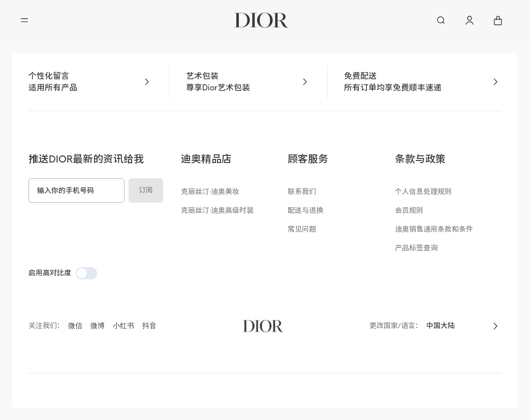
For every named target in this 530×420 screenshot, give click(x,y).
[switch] (86, 273)
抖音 (149, 326)
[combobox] (456, 326)
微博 (98, 326)
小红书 (123, 326)
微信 (75, 326)
